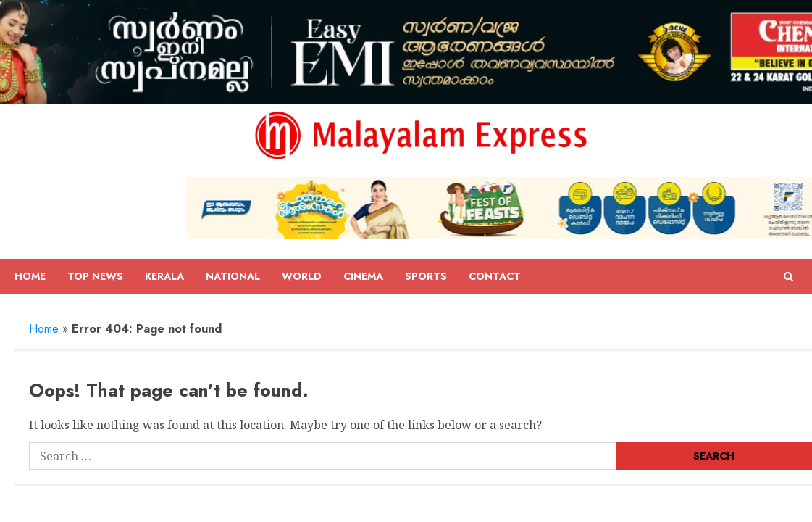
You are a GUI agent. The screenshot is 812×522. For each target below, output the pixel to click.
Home (30, 276)
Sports (426, 276)
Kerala (164, 276)
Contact (495, 276)
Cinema (363, 276)
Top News (95, 276)
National (233, 276)
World (302, 276)
